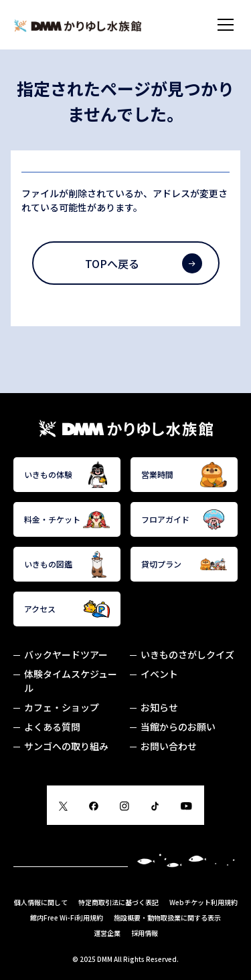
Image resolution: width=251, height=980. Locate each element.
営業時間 (184, 475)
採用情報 (145, 933)
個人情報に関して (41, 902)
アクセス (67, 609)
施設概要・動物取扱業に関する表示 (167, 917)
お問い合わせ (169, 746)
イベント (159, 674)
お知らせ (159, 707)
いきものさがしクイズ (187, 654)
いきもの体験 (67, 475)
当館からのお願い (178, 727)
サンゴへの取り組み (66, 746)
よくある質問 (52, 727)
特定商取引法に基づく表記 (118, 902)
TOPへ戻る (144, 263)
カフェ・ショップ (62, 707)
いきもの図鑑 (67, 564)
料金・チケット (67, 519)
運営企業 (107, 933)
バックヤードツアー (66, 654)
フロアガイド (184, 519)
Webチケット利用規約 (203, 902)
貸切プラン (184, 564)
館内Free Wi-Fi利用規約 (67, 917)
